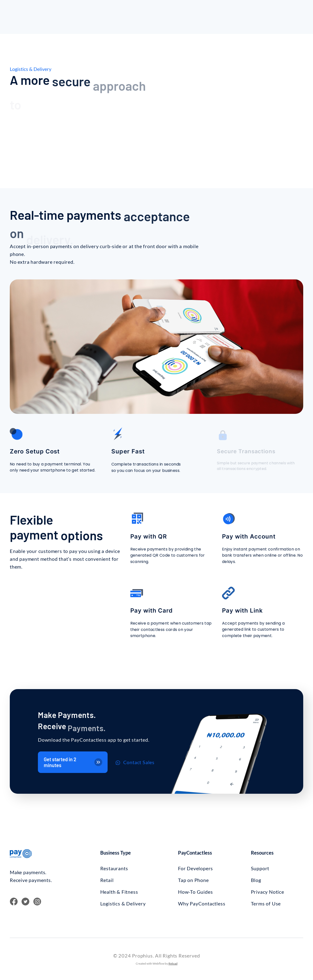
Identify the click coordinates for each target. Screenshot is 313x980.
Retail (107, 880)
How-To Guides (195, 892)
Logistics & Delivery (123, 903)
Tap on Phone (193, 880)
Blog (256, 880)
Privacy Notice (268, 892)
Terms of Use (266, 903)
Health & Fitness (119, 892)
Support (260, 868)
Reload (173, 963)
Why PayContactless (202, 903)
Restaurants (114, 868)
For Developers (196, 868)
